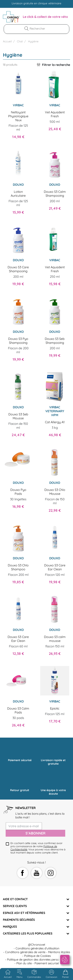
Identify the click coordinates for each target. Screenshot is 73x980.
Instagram (51, 873)
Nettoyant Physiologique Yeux (18, 116)
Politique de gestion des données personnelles (38, 960)
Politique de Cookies (37, 956)
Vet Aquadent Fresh (55, 114)
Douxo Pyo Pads (18, 492)
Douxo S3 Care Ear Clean (55, 567)
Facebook (23, 873)
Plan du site (24, 963)
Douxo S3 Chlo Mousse (55, 492)
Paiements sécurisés (19, 920)
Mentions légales (59, 952)
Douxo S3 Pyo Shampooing (18, 341)
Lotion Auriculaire (18, 194)
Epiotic (55, 708)
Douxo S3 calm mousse (55, 639)
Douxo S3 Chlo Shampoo (18, 567)
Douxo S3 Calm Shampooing (55, 194)
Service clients (15, 906)
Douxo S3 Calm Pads (18, 710)
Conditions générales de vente (25, 952)
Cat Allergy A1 (55, 422)
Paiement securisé (47, 963)
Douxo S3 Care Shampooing (18, 269)
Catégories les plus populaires (28, 933)
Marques (10, 927)
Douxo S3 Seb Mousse (18, 416)
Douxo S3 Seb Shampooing (55, 341)
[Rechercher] (39, 29)
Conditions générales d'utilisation (37, 948)
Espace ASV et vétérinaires (24, 913)
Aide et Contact (15, 899)
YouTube (37, 873)
